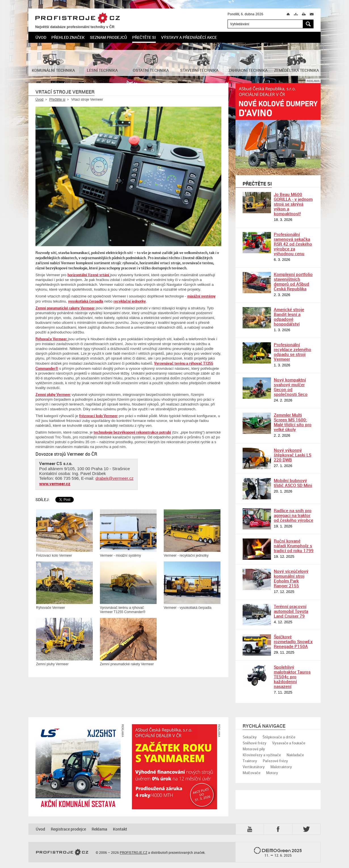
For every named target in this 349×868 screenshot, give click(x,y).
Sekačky (250, 737)
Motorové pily (254, 749)
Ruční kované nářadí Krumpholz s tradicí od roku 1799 (294, 546)
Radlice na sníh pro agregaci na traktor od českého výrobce (294, 515)
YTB (251, 829)
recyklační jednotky (130, 301)
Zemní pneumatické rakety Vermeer (65, 308)
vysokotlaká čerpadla (86, 301)
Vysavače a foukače (289, 743)
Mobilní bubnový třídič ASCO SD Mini (293, 483)
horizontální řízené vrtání (89, 275)
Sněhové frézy (255, 743)
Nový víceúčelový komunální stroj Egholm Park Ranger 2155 (291, 578)
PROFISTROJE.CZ (77, 18)
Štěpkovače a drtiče (279, 737)
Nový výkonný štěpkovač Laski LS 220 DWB (293, 455)
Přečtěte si (144, 37)
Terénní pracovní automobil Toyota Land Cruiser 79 (291, 611)
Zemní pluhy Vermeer (53, 394)
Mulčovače (252, 773)
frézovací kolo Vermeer (98, 416)
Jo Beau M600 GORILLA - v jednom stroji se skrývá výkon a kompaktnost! (293, 204)
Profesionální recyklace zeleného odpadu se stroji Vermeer (293, 352)
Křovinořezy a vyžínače (262, 755)
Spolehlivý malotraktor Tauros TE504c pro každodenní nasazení (292, 677)
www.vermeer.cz (55, 483)
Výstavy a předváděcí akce (189, 37)
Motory (272, 773)
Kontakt (120, 829)
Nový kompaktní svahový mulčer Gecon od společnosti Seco (291, 387)
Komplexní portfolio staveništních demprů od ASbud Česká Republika (293, 281)
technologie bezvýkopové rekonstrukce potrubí (132, 432)
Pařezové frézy (275, 761)
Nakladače (295, 755)
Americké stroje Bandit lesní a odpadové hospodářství (289, 317)
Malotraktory (281, 767)
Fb (279, 829)
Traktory (250, 761)
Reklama (99, 829)
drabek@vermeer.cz (114, 478)
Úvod (41, 37)
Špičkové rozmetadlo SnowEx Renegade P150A (293, 641)
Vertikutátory (254, 767)
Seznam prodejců (109, 37)
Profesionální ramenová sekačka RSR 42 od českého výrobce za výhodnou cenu (293, 244)
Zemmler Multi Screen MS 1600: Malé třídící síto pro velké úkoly (293, 422)
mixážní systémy (201, 296)
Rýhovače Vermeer (52, 339)
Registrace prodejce (68, 829)
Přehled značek (68, 37)
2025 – (278, 852)
